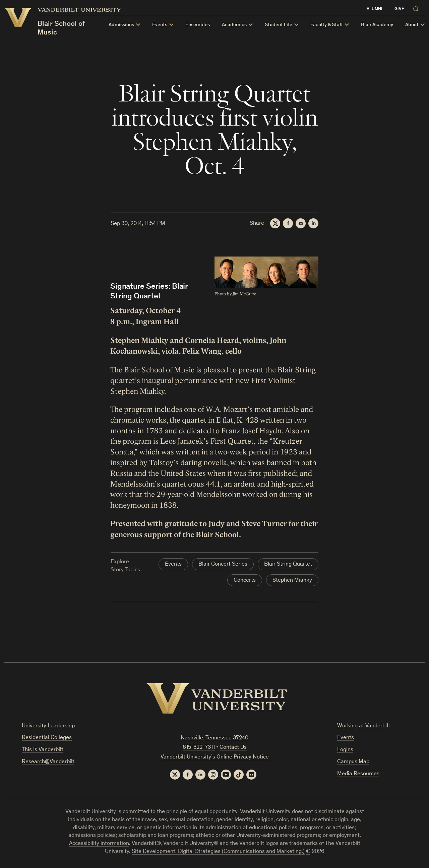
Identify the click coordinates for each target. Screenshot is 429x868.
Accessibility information (99, 844)
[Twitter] (275, 223)
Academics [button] (234, 25)
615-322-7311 (199, 748)
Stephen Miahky (292, 581)
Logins (345, 750)
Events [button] (160, 25)
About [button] (412, 25)
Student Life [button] (279, 25)
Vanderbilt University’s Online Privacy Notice (215, 757)
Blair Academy (377, 25)
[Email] (301, 223)
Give (399, 9)
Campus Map (353, 762)
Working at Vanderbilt (364, 726)
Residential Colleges (47, 738)
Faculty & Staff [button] (327, 25)
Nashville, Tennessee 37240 (214, 738)
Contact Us (233, 748)
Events (173, 564)
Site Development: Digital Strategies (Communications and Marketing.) (218, 852)
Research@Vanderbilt (48, 762)
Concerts (245, 581)
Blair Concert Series (223, 564)
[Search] (417, 8)
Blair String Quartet (288, 564)
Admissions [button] (121, 25)
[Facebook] (288, 223)
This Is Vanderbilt (43, 750)
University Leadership (48, 726)
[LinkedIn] (313, 223)
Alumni (375, 9)
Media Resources (358, 774)
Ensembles (198, 25)
